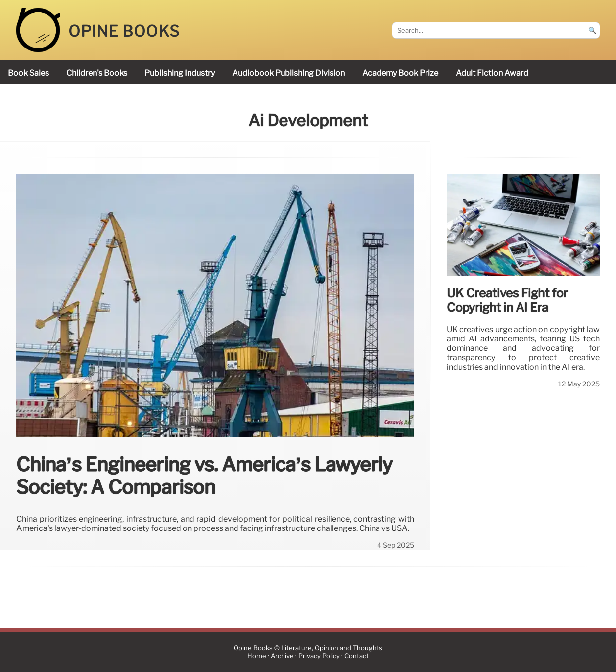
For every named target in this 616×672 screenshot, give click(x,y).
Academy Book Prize (400, 73)
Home (257, 656)
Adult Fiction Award (492, 73)
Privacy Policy (319, 656)
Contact (356, 656)
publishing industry (180, 73)
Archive (282, 656)
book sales (28, 73)
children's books (97, 73)
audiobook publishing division (288, 73)
